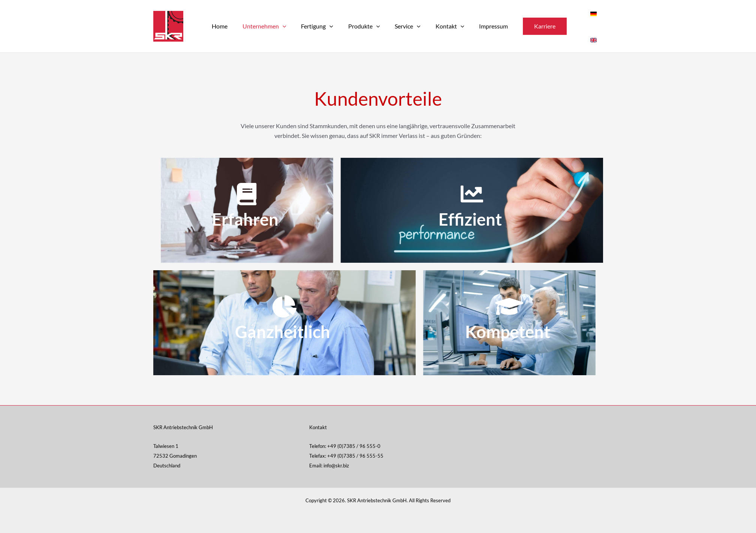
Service (397, 26)
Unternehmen (263, 26)
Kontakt (436, 26)
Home (221, 26)
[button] (527, 26)
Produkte (357, 26)
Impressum (477, 26)
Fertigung (313, 26)
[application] (281, 26)
